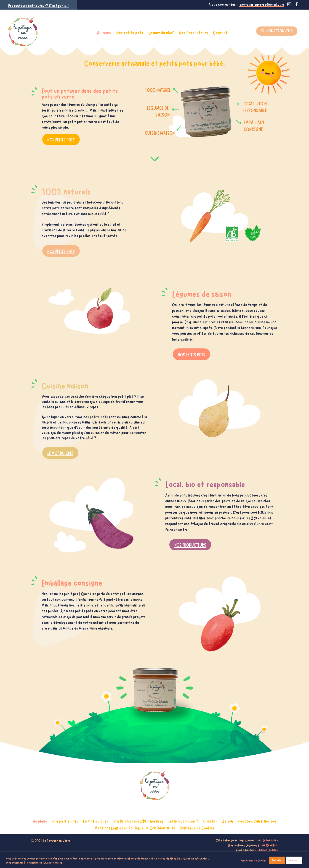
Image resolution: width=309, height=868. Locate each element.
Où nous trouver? (183, 820)
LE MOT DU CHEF (60, 456)
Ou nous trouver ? (277, 30)
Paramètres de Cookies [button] (254, 860)
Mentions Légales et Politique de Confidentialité (135, 827)
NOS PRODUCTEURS (190, 547)
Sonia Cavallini (268, 845)
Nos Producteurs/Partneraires (138, 820)
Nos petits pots (130, 32)
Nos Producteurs (194, 32)
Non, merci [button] (294, 860)
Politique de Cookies (197, 827)
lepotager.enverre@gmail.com (261, 4)
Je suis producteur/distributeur (249, 820)
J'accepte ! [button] (277, 860)
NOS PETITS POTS (61, 139)
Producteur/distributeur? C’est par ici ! (39, 5)
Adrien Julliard (268, 850)
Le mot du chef (161, 32)
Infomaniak (270, 840)
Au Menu (40, 820)
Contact (220, 32)
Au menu (104, 32)
